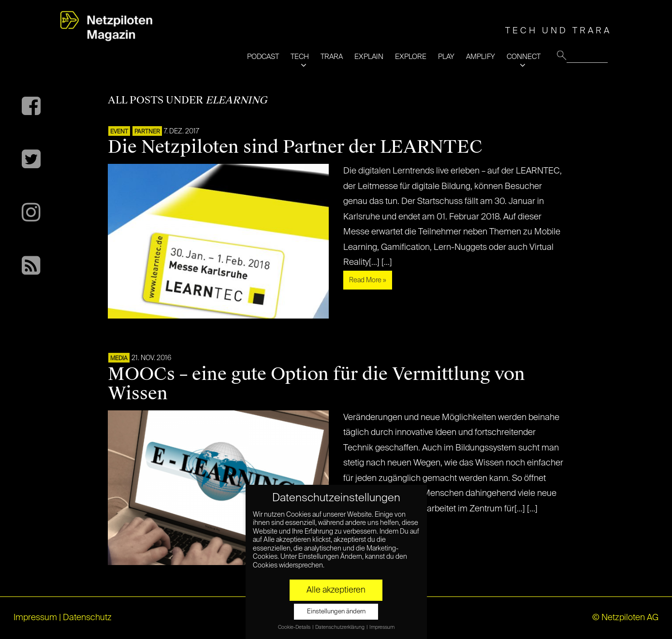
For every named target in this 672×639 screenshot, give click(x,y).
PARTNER (147, 132)
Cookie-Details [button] (295, 627)
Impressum (35, 618)
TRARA (332, 57)
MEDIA (119, 359)
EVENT (119, 132)
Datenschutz (87, 618)
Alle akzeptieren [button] (336, 590)
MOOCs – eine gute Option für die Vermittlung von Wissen (316, 384)
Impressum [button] (382, 627)
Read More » (368, 280)
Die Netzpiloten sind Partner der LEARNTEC (295, 147)
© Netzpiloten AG (625, 618)
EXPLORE (411, 57)
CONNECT (524, 57)
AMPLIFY (481, 57)
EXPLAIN (369, 57)
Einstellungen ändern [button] (336, 612)
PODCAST (263, 57)
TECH (300, 57)
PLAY (446, 57)
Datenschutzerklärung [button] (340, 627)
